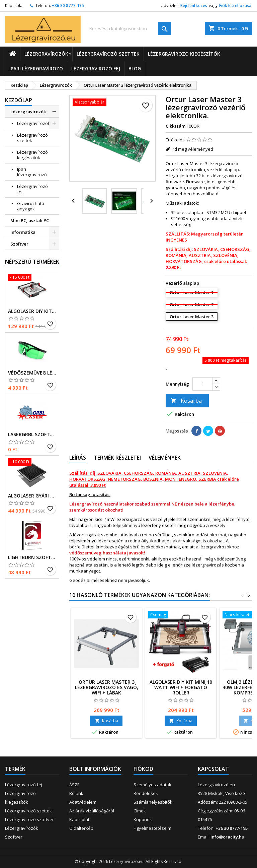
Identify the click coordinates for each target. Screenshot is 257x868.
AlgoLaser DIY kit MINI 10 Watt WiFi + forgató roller (181, 687)
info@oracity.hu (227, 837)
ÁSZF (74, 785)
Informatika (23, 232)
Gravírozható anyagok (31, 206)
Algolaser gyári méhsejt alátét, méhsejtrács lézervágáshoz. (32, 496)
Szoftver (19, 244)
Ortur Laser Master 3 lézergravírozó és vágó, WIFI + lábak (107, 687)
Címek (140, 811)
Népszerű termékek (32, 262)
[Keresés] (128, 28)
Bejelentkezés (194, 6)
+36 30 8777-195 (68, 6)
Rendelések (146, 793)
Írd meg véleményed (192, 149)
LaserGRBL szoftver (32, 435)
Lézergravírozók (46, 54)
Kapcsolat (14, 6)
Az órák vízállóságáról (92, 811)
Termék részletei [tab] (117, 458)
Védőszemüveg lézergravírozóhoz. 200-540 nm (32, 373)
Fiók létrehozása (235, 6)
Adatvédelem (83, 802)
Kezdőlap (19, 100)
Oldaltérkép (81, 828)
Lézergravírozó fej (96, 69)
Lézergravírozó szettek (108, 54)
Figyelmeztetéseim (152, 828)
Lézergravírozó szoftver (29, 819)
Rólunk (76, 793)
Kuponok (143, 819)
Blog (135, 69)
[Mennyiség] (202, 384)
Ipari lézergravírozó (36, 69)
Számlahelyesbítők (153, 802)
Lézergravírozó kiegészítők (184, 54)
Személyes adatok (152, 785)
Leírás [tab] (78, 458)
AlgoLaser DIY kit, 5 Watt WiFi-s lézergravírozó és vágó (32, 311)
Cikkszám (176, 126)
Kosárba (186, 401)
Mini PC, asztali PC (30, 220)
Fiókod (143, 769)
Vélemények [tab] (165, 458)
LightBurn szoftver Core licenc (32, 557)
